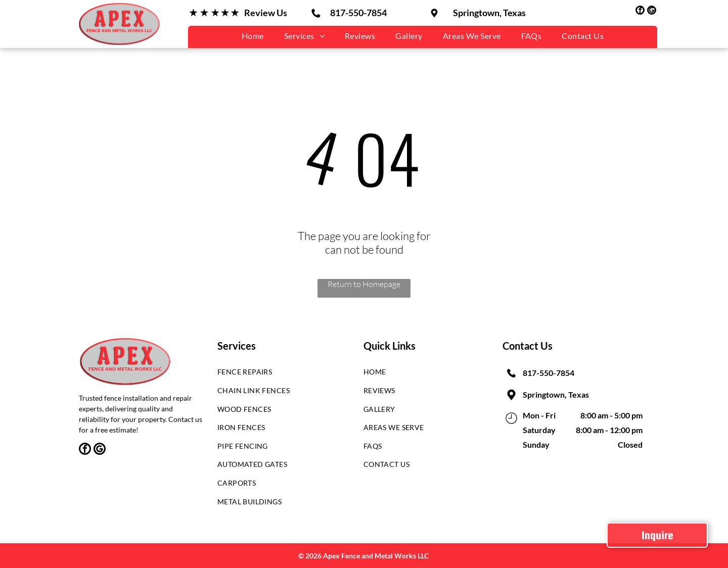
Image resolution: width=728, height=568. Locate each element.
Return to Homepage (364, 284)
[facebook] (640, 11)
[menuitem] (253, 36)
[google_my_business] (652, 11)
